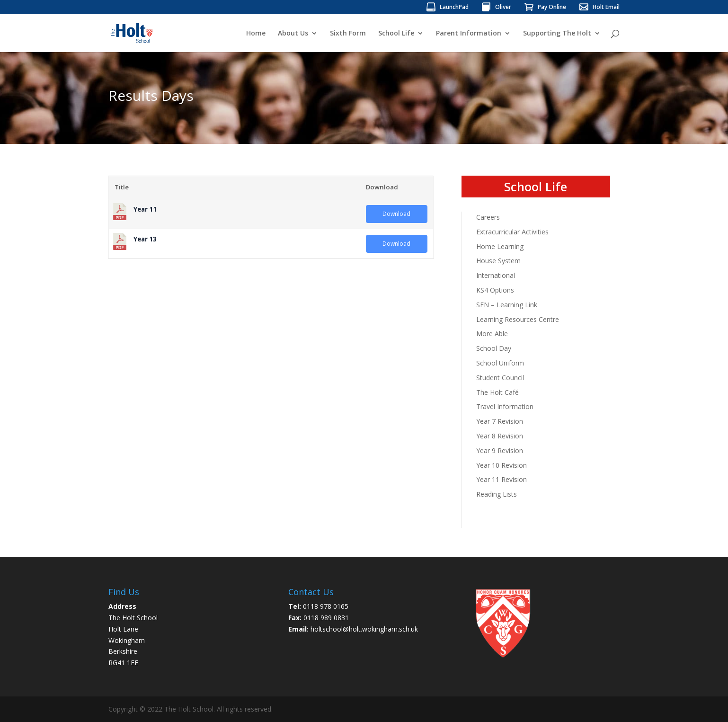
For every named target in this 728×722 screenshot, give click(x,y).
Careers (488, 217)
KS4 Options (495, 290)
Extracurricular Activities (512, 232)
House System (498, 261)
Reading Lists (497, 494)
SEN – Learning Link (507, 305)
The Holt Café (497, 392)
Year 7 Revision (500, 421)
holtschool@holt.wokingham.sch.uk (364, 629)
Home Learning (500, 246)
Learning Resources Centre (518, 319)
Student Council (500, 378)
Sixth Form (348, 34)
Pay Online (552, 8)
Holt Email (606, 8)
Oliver (503, 8)
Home (256, 34)
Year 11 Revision (502, 479)
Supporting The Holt (557, 34)
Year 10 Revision (502, 465)
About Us (293, 34)
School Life (396, 34)
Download (396, 214)
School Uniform (500, 363)
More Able (492, 334)
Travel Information (505, 406)
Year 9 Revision (500, 450)
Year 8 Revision (500, 436)
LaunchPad (454, 8)
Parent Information (469, 34)
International (496, 275)
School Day (494, 348)
